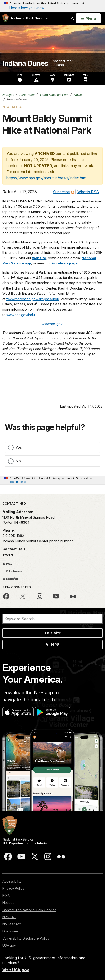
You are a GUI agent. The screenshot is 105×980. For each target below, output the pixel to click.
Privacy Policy (13, 888)
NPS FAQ (9, 917)
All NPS (52, 645)
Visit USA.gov (16, 970)
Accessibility (12, 881)
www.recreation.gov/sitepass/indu (33, 299)
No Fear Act (11, 924)
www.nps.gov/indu (21, 315)
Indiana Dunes (25, 63)
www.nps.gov (52, 324)
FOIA (6, 895)
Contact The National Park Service (29, 910)
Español (11, 579)
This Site (53, 633)
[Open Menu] (88, 18)
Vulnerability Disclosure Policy (26, 938)
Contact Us (13, 549)
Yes (19, 447)
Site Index (12, 571)
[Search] (52, 619)
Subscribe (61, 192)
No (18, 461)
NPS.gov (8, 95)
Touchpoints (18, 482)
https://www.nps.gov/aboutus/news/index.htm (46, 178)
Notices (8, 903)
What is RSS (88, 192)
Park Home (27, 95)
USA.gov (9, 945)
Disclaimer (10, 931)
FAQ (7, 563)
